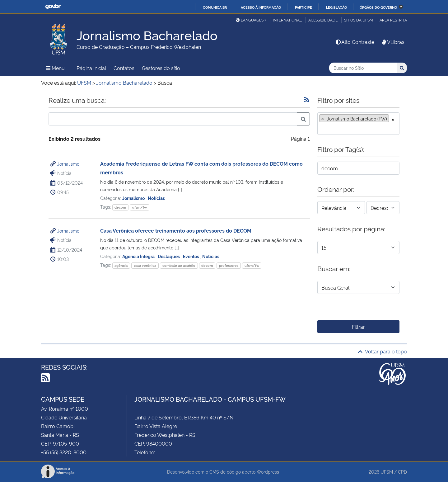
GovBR (53, 7)
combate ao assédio (179, 265)
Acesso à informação (261, 7)
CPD (402, 472)
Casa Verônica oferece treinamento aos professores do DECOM (176, 230)
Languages (250, 20)
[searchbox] (321, 128)
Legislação (336, 7)
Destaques (169, 256)
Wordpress (268, 472)
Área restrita (393, 20)
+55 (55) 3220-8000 (64, 452)
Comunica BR (215, 7)
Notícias (156, 198)
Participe (303, 7)
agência (121, 265)
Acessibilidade (323, 20)
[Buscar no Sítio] (363, 68)
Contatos (124, 68)
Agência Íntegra (139, 256)
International (287, 20)
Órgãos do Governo (378, 7)
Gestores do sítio (161, 68)
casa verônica (145, 265)
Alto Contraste (355, 42)
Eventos (191, 256)
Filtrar (358, 327)
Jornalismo (68, 164)
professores (229, 265)
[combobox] (358, 124)
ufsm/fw (140, 207)
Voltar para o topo (383, 351)
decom (120, 207)
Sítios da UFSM (359, 20)
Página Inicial (91, 68)
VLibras (393, 42)
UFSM (387, 472)
